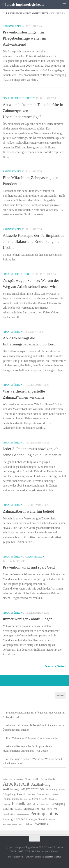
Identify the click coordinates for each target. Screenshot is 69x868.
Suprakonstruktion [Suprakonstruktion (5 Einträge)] (10, 824)
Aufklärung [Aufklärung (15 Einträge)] (11, 789)
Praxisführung (14, 98)
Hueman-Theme (53, 857)
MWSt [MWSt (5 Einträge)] (49, 809)
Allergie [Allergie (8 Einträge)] (39, 779)
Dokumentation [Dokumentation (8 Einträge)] (11, 799)
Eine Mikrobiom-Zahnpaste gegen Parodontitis (32, 738)
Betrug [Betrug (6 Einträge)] (62, 790)
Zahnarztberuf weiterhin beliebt (28, 511)
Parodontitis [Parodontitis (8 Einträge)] (9, 814)
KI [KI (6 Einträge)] (34, 804)
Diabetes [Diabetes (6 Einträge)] (55, 794)
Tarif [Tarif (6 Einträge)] (21, 824)
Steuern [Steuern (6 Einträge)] (52, 819)
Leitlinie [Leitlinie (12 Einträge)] (8, 809)
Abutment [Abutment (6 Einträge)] (29, 779)
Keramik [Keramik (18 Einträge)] (18, 804)
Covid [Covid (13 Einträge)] (21, 794)
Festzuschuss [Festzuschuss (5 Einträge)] (25, 799)
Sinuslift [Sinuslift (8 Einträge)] (43, 819)
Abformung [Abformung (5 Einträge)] (7, 779)
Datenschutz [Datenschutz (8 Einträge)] (43, 794)
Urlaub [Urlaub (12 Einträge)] (29, 824)
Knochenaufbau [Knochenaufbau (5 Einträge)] (43, 804)
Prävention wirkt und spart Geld (29, 567)
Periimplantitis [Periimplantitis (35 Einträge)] (44, 814)
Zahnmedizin (12, 26)
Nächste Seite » (56, 666)
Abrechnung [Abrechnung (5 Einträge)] (18, 779)
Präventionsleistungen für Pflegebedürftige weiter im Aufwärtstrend (24, 38)
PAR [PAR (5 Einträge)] (56, 809)
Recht (31, 98)
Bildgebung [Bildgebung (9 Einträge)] (9, 794)
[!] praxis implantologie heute (23, 5)
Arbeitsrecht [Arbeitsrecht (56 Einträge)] (16, 784)
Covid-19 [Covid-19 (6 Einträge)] (31, 794)
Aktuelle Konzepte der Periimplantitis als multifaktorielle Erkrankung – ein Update (33, 241)
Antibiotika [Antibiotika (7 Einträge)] (51, 779)
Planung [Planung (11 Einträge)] (8, 819)
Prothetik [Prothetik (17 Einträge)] (21, 819)
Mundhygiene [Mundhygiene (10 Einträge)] (31, 809)
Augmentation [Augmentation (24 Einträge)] (32, 789)
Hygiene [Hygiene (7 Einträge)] (53, 799)
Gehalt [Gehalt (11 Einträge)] (36, 799)
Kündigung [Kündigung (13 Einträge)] (58, 804)
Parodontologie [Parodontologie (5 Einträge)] (23, 814)
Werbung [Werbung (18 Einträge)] (42, 824)
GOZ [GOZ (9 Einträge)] (45, 799)
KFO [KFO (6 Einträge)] (29, 804)
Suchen (61, 695)
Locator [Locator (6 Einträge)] (18, 809)
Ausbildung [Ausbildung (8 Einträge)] (51, 790)
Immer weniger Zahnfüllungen (28, 619)
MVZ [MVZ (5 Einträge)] (43, 809)
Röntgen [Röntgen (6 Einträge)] (33, 819)
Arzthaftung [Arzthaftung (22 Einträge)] (41, 784)
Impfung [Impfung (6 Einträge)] (7, 804)
